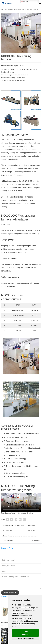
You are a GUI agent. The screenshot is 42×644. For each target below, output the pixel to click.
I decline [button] (25, 635)
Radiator (30, 513)
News (11, 9)
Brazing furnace (11, 513)
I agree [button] (25, 631)
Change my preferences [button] (25, 639)
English (25, 1)
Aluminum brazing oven (22, 9)
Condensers (22, 513)
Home (4, 9)
